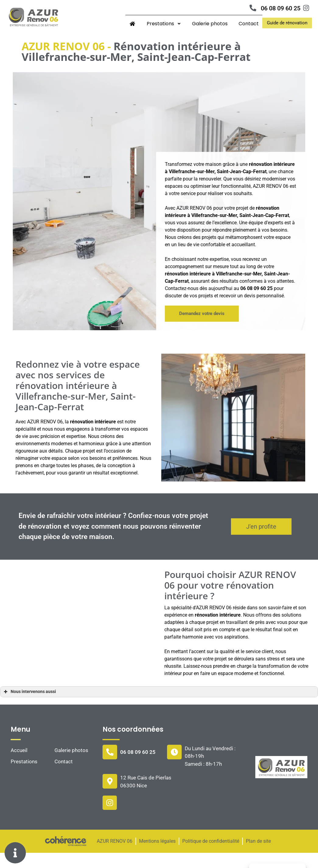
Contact (249, 24)
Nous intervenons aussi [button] (29, 707)
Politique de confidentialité (211, 857)
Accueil (19, 765)
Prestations (164, 24)
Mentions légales (157, 857)
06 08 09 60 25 (281, 8)
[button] (287, 23)
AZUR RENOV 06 (115, 857)
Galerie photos (210, 24)
